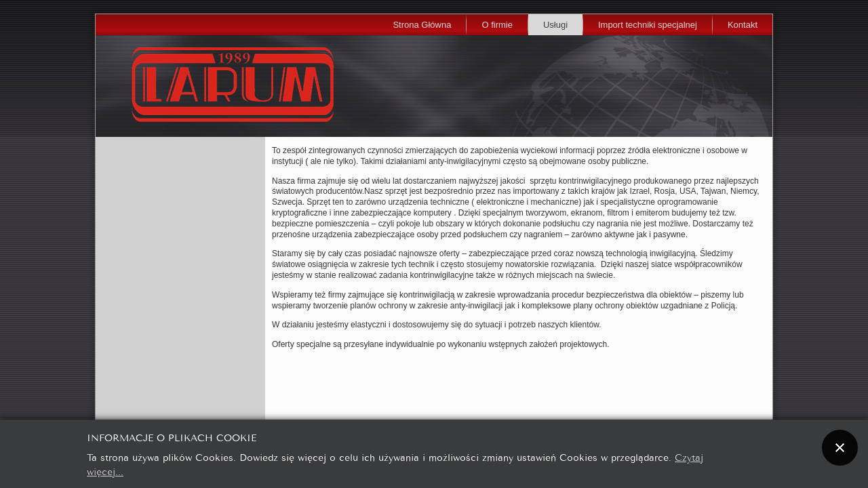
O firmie (497, 25)
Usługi (555, 25)
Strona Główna (422, 25)
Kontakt (743, 25)
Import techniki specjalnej (648, 25)
